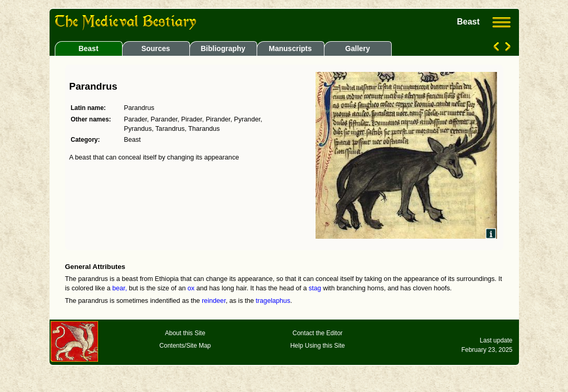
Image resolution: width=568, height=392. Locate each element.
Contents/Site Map (185, 346)
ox (191, 288)
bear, (119, 288)
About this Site (185, 333)
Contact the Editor (318, 333)
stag (315, 288)
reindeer (214, 301)
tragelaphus (273, 301)
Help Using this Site (317, 346)
